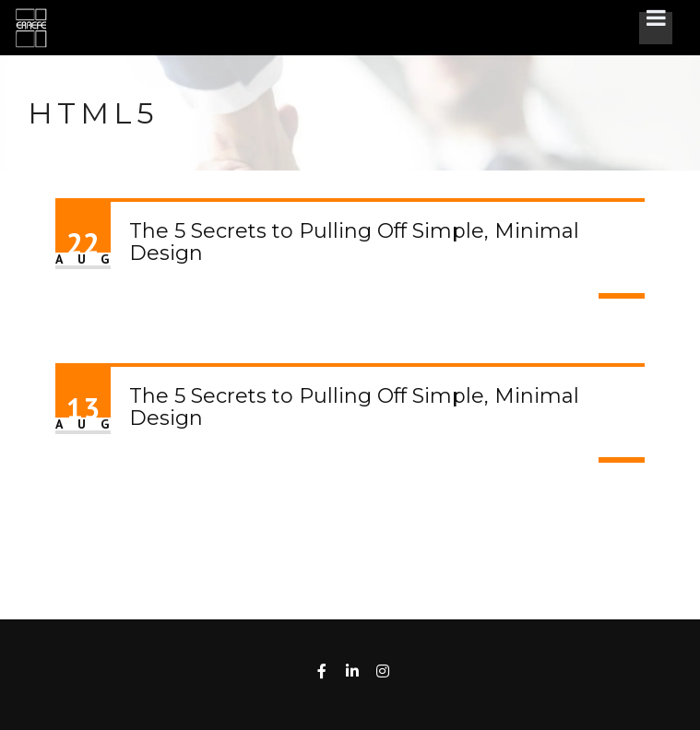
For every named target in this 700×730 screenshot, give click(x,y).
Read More (622, 296)
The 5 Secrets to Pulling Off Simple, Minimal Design (354, 242)
